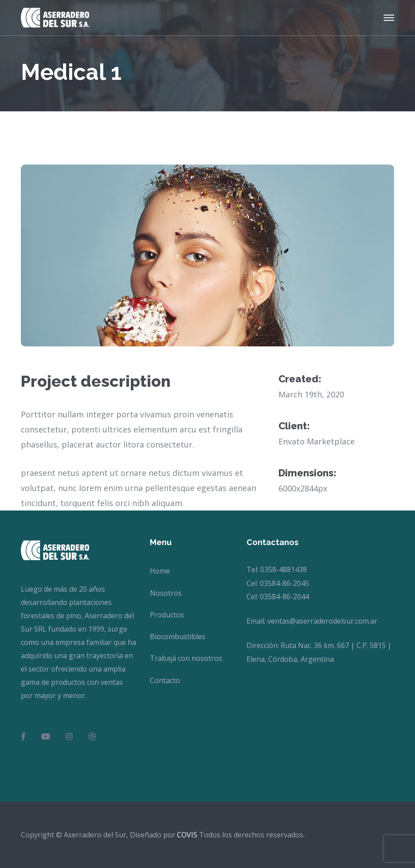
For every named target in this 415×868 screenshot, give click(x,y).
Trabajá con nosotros (186, 658)
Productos (167, 615)
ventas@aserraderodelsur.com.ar (322, 621)
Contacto (165, 680)
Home (160, 571)
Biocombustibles (178, 636)
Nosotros (166, 593)
